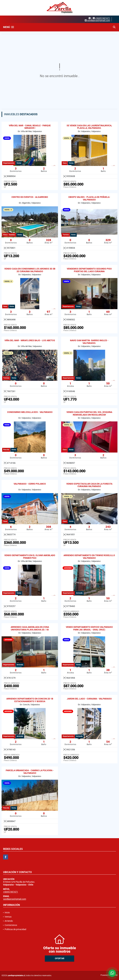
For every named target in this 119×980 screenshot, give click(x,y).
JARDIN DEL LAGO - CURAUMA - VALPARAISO (89, 699)
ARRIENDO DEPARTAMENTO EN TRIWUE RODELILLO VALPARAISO (89, 557)
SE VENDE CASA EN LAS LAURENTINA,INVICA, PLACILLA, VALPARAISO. (89, 127)
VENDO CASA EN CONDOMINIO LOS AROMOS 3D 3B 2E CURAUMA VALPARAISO (30, 270)
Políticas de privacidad (15, 929)
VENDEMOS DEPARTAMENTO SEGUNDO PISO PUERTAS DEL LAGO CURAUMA (89, 270)
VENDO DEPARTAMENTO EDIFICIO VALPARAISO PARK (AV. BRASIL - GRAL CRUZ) (89, 628)
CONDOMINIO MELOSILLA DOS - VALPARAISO (30, 412)
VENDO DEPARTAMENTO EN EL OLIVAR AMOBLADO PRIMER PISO (30, 557)
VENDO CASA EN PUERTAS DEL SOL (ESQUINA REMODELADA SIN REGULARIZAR (89, 413)
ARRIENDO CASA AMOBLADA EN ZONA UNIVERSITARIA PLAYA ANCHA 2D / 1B (30, 628)
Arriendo (9, 921)
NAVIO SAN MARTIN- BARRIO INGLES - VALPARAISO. (89, 342)
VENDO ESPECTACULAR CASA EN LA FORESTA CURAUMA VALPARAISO (89, 485)
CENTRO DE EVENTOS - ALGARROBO (30, 197)
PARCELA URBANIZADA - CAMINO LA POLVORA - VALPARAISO (30, 772)
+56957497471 (103, 18)
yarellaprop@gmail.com (15, 899)
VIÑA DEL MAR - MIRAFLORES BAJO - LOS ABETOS (30, 340)
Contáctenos (11, 925)
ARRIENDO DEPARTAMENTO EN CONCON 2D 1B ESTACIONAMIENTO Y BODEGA (30, 700)
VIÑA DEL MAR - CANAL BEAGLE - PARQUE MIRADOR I (30, 127)
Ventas (8, 917)
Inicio (7, 913)
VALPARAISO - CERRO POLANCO (30, 484)
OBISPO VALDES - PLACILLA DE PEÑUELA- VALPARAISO (89, 198)
